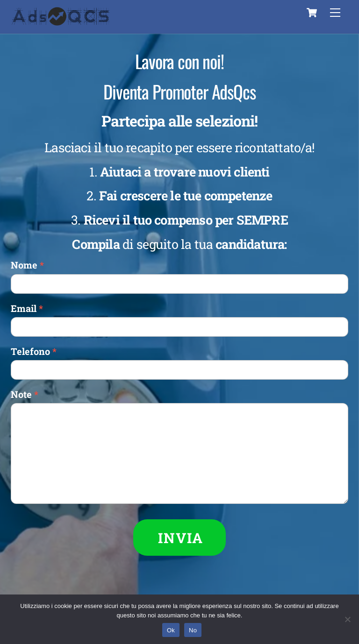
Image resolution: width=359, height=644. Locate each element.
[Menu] (335, 13)
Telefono (34, 351)
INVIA (181, 538)
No (193, 630)
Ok (171, 630)
